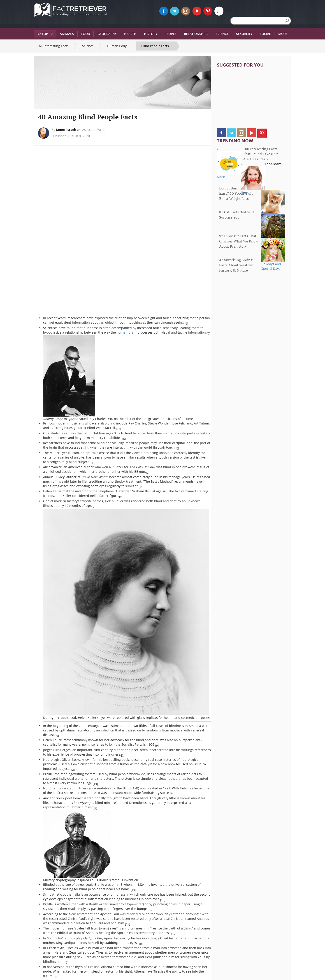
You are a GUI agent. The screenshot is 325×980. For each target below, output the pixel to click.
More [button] (283, 34)
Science (88, 46)
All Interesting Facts (54, 46)
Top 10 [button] (45, 34)
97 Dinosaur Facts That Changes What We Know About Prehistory (239, 241)
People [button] (171, 34)
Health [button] (130, 34)
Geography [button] (107, 34)
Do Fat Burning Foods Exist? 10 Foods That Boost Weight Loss (237, 193)
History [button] (151, 34)
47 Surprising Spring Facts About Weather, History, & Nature (236, 265)
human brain (127, 332)
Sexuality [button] (244, 34)
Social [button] (265, 34)
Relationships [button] (196, 34)
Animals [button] (67, 34)
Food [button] (86, 34)
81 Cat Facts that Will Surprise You (237, 215)
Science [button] (222, 34)
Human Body (117, 46)
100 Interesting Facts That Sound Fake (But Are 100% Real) (260, 154)
